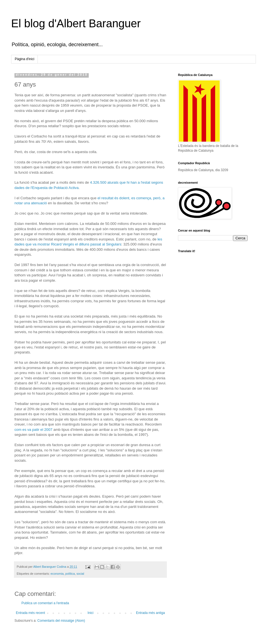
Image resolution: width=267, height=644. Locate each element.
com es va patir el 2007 (33, 430)
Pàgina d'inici (24, 59)
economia (57, 574)
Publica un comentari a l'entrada (45, 603)
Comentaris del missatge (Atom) (61, 621)
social (80, 574)
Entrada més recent (30, 613)
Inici (91, 613)
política (70, 574)
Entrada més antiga (150, 613)
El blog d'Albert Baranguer (76, 23)
